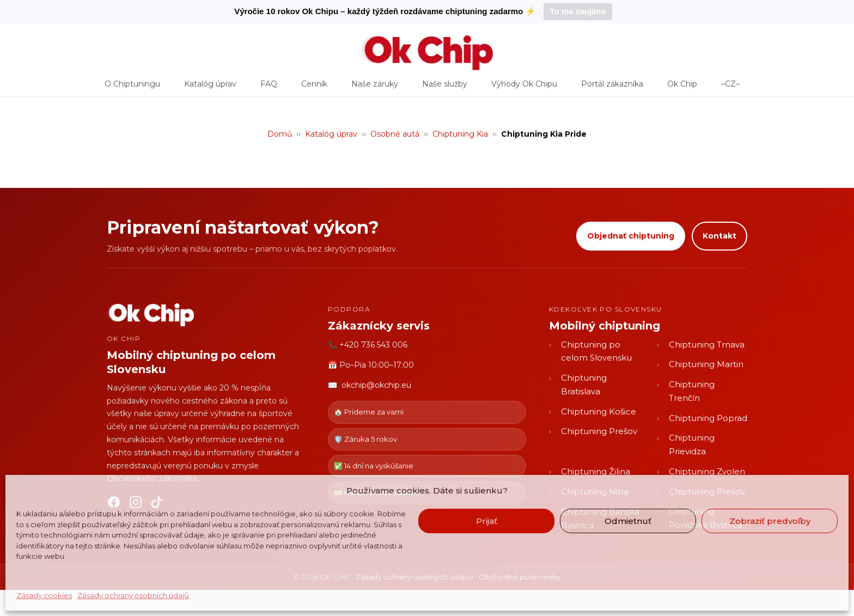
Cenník (314, 88)
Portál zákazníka (612, 88)
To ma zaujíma (578, 11)
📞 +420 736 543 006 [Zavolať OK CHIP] (368, 345)
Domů (280, 134)
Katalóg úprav (210, 88)
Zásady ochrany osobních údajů (133, 595)
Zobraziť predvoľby (770, 521)
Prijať (487, 521)
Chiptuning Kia (460, 134)
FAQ (269, 88)
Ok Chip (682, 88)
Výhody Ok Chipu (524, 88)
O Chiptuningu (132, 88)
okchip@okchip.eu (376, 385)
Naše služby (445, 88)
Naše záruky (375, 88)
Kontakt (719, 236)
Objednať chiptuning (631, 236)
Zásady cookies (44, 595)
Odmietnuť (628, 521)
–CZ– (730, 88)
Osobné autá (395, 134)
